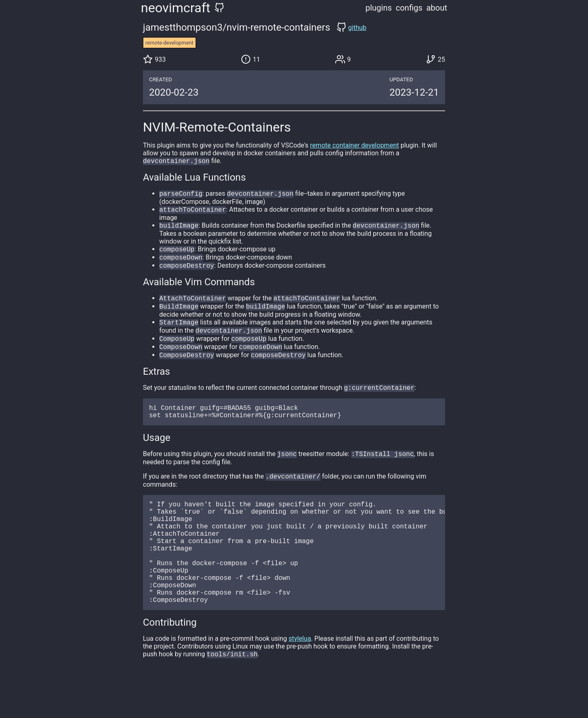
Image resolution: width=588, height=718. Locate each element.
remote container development (354, 145)
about (437, 8)
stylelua (300, 679)
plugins (379, 8)
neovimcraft (176, 8)
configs (409, 8)
